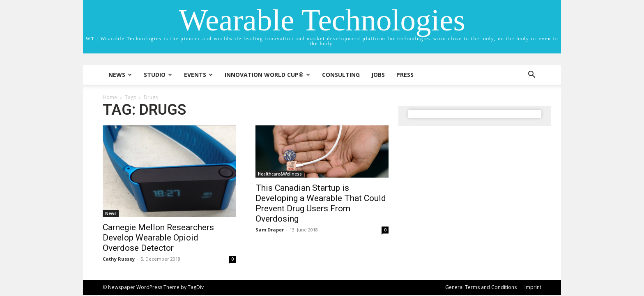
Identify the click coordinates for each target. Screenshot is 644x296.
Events (198, 75)
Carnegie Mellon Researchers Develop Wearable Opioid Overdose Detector (158, 238)
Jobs (378, 75)
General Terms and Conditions (481, 287)
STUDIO (158, 75)
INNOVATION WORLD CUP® (267, 75)
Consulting (341, 75)
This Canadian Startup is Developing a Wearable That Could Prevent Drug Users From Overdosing (321, 203)
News (120, 75)
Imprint (533, 287)
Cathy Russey (119, 259)
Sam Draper (270, 230)
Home (110, 97)
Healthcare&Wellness (280, 174)
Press (405, 75)
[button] (531, 75)
